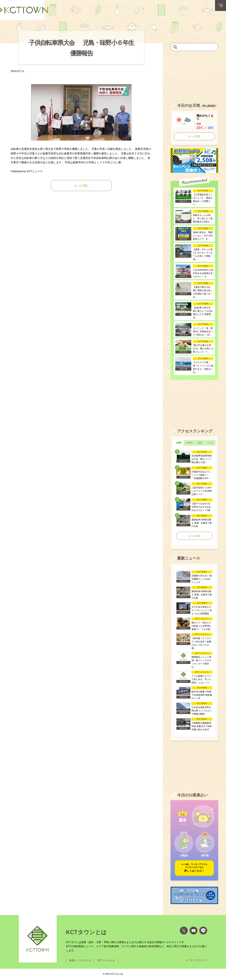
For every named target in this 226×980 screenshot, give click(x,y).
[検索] (175, 47)
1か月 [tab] (210, 443)
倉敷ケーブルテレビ (80, 960)
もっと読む (81, 186)
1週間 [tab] (200, 443)
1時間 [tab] (178, 443)
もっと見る (194, 136)
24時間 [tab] (189, 443)
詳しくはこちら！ (194, 867)
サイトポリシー (198, 960)
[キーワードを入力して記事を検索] (194, 47)
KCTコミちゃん (106, 960)
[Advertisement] (194, 77)
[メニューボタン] (221, 5)
